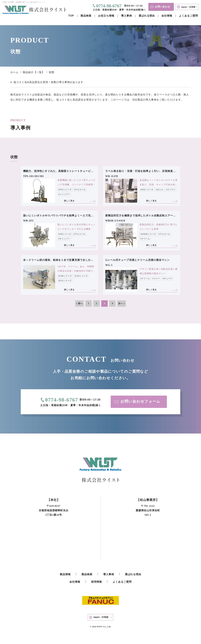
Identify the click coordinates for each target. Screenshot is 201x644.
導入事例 (127, 16)
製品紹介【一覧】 (34, 72)
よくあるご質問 (188, 16)
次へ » (122, 303)
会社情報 (167, 16)
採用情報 (97, 582)
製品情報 (65, 575)
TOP (71, 16)
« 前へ (79, 303)
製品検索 (86, 16)
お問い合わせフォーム (138, 402)
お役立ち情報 (106, 16)
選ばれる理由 (147, 16)
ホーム (14, 72)
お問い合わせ (160, 7)
